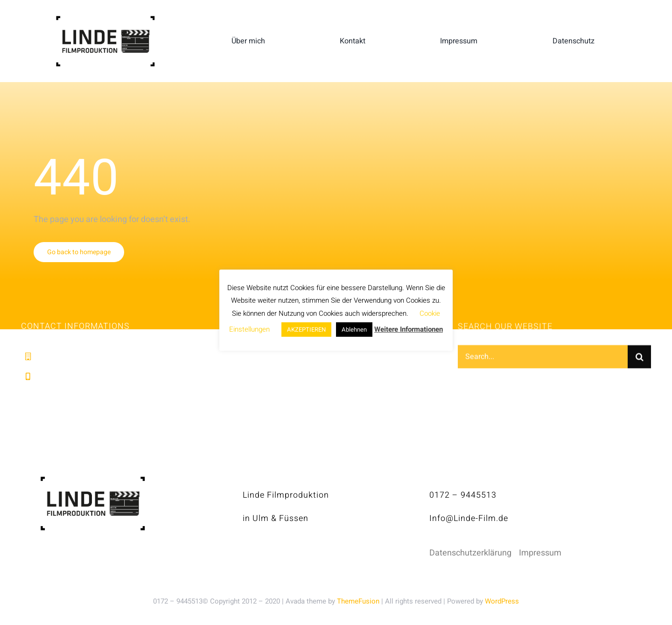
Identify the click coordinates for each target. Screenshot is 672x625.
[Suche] (639, 358)
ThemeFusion (358, 601)
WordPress (502, 601)
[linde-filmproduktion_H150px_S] (105, 19)
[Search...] (543, 358)
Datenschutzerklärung (470, 553)
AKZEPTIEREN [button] (306, 330)
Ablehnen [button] (354, 330)
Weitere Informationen (409, 329)
